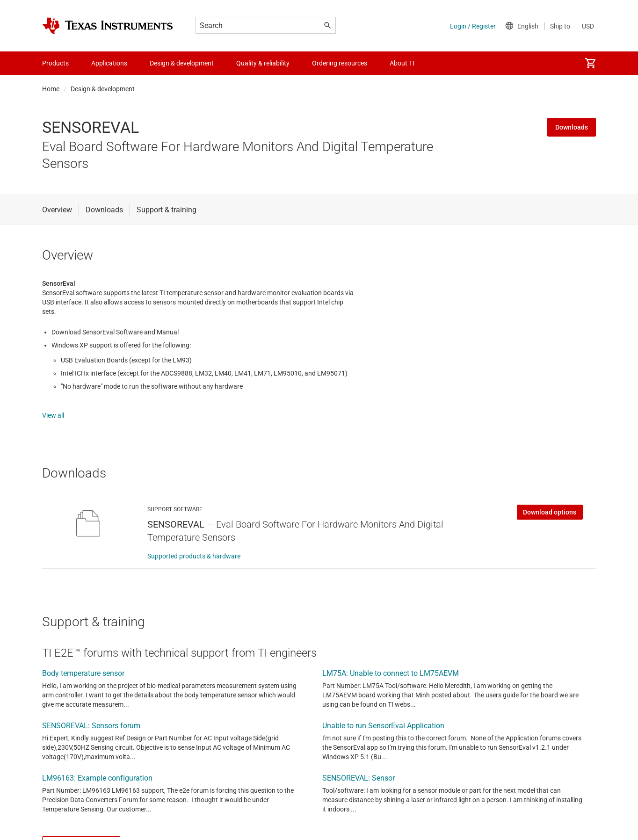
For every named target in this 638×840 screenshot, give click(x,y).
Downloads (572, 127)
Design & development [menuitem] (182, 63)
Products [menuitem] (55, 63)
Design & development (103, 89)
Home (51, 89)
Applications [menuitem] (109, 63)
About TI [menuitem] (402, 63)
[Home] (108, 26)
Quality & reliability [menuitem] (263, 63)
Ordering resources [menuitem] (340, 63)
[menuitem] (590, 63)
